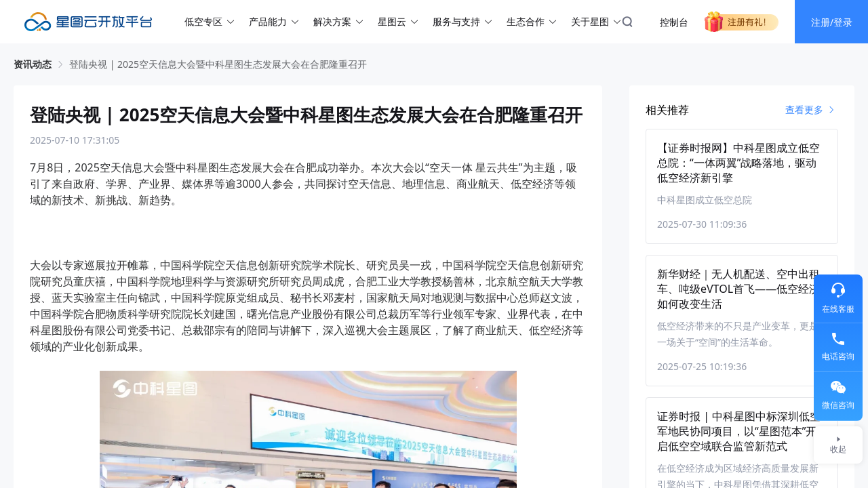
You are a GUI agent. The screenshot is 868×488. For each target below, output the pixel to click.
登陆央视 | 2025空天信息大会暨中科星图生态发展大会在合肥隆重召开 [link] (218, 64)
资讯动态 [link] (33, 64)
